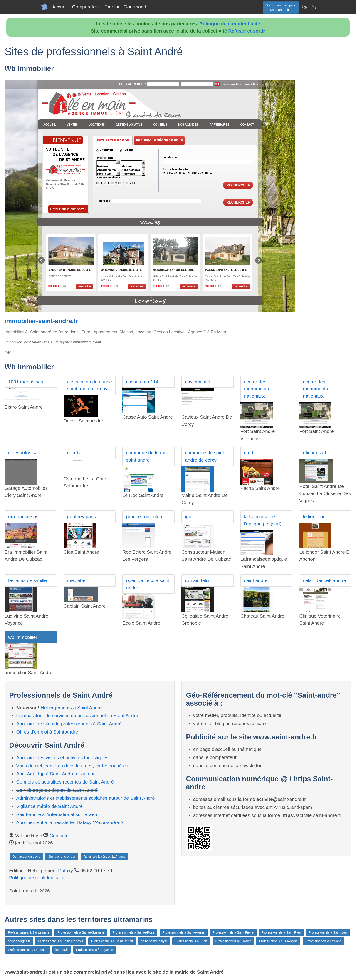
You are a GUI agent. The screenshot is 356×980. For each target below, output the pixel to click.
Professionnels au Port (191, 941)
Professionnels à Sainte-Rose (133, 932)
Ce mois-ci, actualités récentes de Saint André (65, 782)
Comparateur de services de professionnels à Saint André (77, 715)
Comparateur (86, 7)
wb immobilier (23, 637)
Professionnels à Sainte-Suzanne (81, 932)
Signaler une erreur (62, 857)
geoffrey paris (82, 516)
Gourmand (135, 7)
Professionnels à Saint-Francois (61, 941)
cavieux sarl (198, 382)
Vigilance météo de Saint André (50, 806)
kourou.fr (62, 950)
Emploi (112, 7)
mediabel (77, 580)
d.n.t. (249, 453)
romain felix (197, 580)
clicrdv (74, 453)
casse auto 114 (142, 382)
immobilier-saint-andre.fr (41, 321)
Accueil (60, 7)
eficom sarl (314, 453)
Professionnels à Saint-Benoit (112, 941)
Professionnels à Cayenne (95, 950)
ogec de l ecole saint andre (148, 584)
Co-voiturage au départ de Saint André (57, 790)
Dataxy (66, 871)
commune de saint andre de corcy (205, 456)
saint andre (256, 580)
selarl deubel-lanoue (324, 580)
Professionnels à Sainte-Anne (183, 932)
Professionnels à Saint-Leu (328, 932)
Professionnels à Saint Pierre (233, 932)
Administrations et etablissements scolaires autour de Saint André (86, 798)
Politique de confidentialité (230, 24)
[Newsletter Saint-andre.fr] (304, 7)
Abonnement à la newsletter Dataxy (71, 822)
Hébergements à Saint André (71, 707)
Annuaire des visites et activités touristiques (62, 758)
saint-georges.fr (19, 941)
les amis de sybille (27, 580)
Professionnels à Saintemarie (29, 932)
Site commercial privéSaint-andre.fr (281, 8)
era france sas (23, 516)
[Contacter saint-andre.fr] (313, 7)
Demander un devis (26, 857)
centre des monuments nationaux (257, 389)
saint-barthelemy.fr (154, 941)
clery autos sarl (24, 453)
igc (188, 516)
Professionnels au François (278, 941)
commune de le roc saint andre (146, 456)
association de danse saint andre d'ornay (90, 385)
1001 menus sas (26, 382)
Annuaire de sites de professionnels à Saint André (69, 724)
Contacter (60, 836)
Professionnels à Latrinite (323, 941)
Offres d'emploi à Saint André (47, 732)
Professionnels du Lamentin (28, 950)
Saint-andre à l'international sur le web (57, 814)
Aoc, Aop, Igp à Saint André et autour (56, 774)
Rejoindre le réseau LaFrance (104, 857)
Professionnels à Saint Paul (281, 932)
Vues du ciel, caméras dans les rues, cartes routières (72, 766)
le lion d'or (314, 516)
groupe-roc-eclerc (145, 516)
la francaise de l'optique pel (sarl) (263, 520)
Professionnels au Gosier (233, 941)
